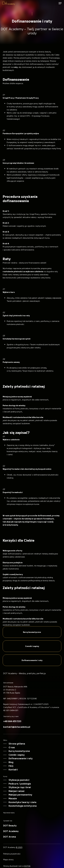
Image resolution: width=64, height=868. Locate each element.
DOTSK (27, 866)
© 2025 (19, 847)
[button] (60, 3)
